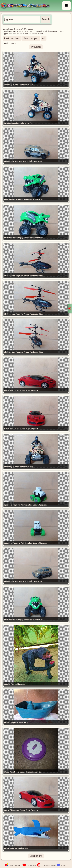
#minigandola (27, 505)
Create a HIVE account (49, 865)
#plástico (13, 772)
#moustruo (38, 199)
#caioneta (14, 199)
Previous (36, 47)
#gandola (8, 505)
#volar (26, 276)
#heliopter (34, 276)
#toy (31, 85)
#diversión (37, 772)
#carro (26, 161)
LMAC (26, 6)
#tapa (7, 772)
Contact (64, 865)
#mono (14, 684)
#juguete (14, 85)
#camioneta (9, 161)
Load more (36, 856)
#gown (36, 505)
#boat (21, 722)
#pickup (32, 161)
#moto (7, 85)
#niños (29, 772)
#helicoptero (10, 276)
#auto (7, 390)
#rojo (28, 390)
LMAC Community (15, 865)
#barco (7, 722)
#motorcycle (24, 85)
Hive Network (31, 865)
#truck (39, 161)
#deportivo (14, 390)
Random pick (31, 38)
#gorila (7, 684)
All (44, 38)
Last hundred (12, 38)
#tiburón (8, 848)
